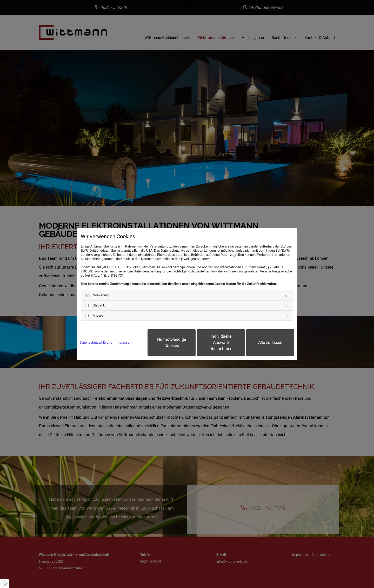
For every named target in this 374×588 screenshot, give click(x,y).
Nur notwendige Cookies (172, 342)
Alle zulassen (270, 342)
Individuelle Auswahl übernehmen (221, 342)
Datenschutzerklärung (96, 342)
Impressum (124, 342)
